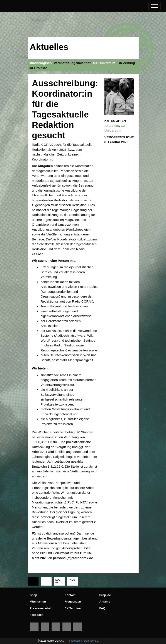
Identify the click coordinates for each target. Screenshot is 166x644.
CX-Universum (104, 63)
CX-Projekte (38, 68)
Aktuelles (49, 47)
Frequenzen (73, 602)
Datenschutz (91, 641)
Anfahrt (105, 602)
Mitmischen (38, 602)
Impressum (75, 641)
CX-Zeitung (126, 63)
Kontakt (70, 595)
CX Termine (73, 608)
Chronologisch (40, 63)
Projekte (105, 595)
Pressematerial (40, 608)
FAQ (102, 608)
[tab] (33, 581)
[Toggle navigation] (154, 6)
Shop (34, 595)
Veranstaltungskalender (72, 63)
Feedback (37, 615)
